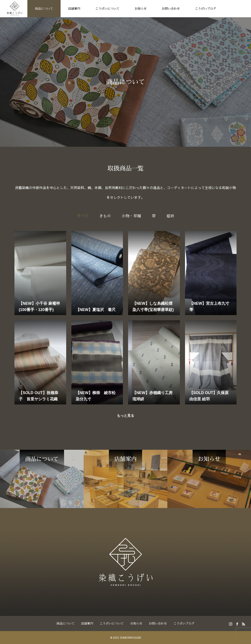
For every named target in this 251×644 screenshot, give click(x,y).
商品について (44, 9)
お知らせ (141, 9)
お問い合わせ (171, 9)
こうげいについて (107, 9)
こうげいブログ (206, 9)
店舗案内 (74, 9)
